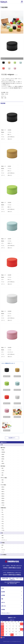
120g (2, 517)
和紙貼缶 (3, 452)
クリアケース (4, 540)
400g (2, 526)
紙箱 (2, 535)
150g (2, 519)
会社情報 (3, 595)
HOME (3, 588)
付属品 (3, 543)
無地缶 (3, 459)
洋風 (5, 98)
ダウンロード (7, 376)
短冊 (2, 545)
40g (2, 510)
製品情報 (3, 592)
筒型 (2, 468)
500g (2, 528)
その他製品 (3, 555)
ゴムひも (3, 550)
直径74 (3, 492)
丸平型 (7, 94)
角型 (2, 475)
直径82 (3, 496)
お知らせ (3, 602)
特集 (2, 599)
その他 (3, 505)
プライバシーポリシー (6, 613)
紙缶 (2, 461)
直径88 (3, 501)
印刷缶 (3, 94)
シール (3, 552)
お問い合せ (4, 606)
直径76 (3, 494)
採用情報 (3, 609)
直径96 (3, 503)
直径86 (3, 498)
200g (2, 521)
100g (2, 514)
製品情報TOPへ (12, 438)
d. (20, 641)
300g (2, 524)
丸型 (2, 473)
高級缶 (3, 457)
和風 (2, 98)
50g (2, 512)
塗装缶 (3, 454)
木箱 (2, 538)
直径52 (3, 487)
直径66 (3, 489)
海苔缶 (3, 463)
